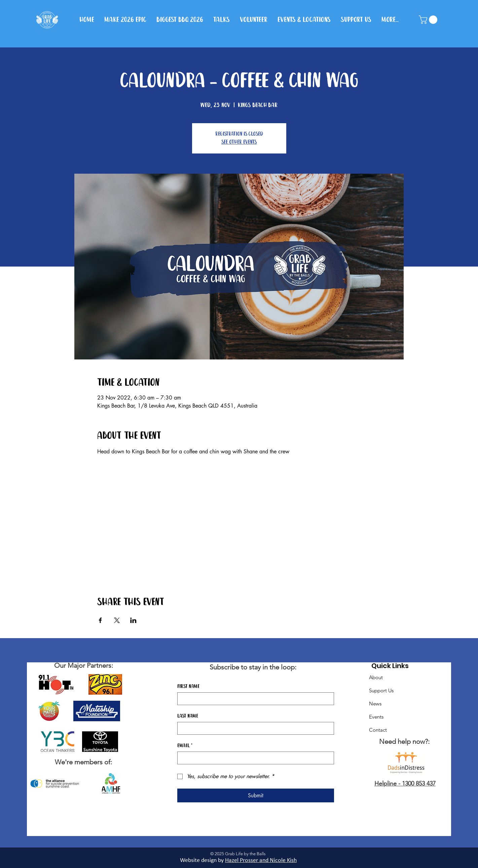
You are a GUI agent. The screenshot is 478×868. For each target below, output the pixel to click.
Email (185, 746)
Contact (378, 730)
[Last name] (254, 728)
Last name (188, 716)
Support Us (381, 690)
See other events (239, 142)
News (375, 704)
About (376, 677)
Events (376, 717)
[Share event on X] (117, 620)
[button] (429, 20)
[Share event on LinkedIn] (133, 620)
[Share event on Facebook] (100, 620)
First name (188, 687)
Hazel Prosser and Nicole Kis (259, 860)
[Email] (254, 758)
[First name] (254, 699)
